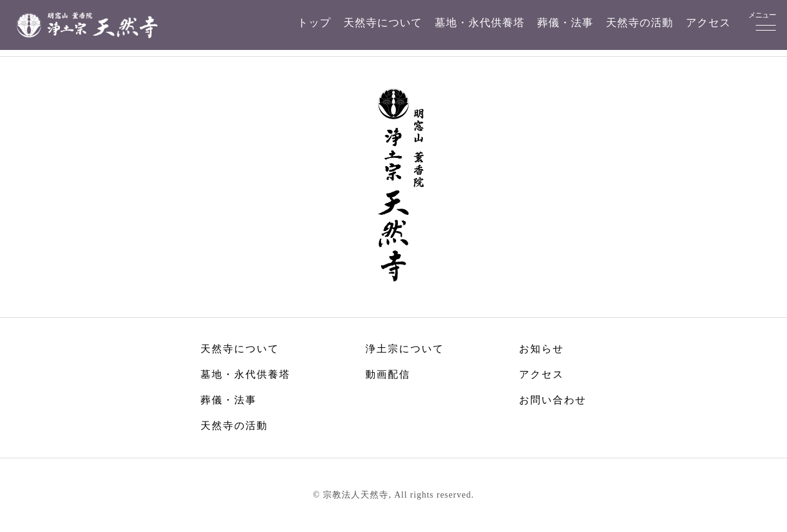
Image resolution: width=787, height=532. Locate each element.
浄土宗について (405, 349)
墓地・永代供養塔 (480, 23)
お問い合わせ (553, 400)
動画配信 (388, 374)
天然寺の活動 (640, 23)
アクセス (708, 23)
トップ (314, 23)
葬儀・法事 (565, 23)
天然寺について (383, 23)
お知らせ (542, 349)
